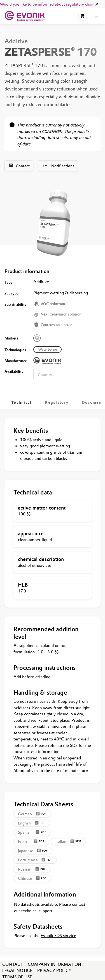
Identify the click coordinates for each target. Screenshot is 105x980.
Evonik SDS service (58, 935)
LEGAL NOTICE (17, 970)
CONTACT (13, 964)
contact (79, 904)
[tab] (21, 402)
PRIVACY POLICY (54, 970)
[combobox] (68, 374)
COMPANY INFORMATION (54, 964)
